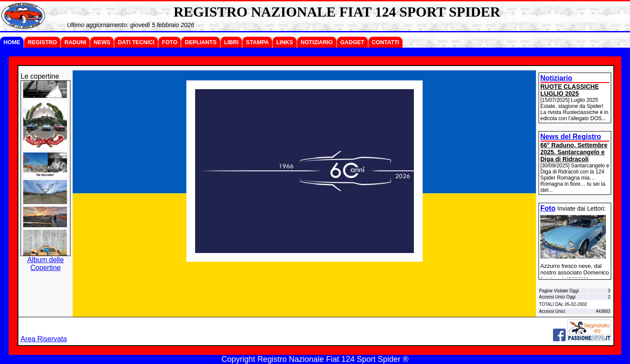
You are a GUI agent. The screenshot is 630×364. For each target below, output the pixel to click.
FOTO (170, 42)
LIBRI (231, 42)
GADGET (352, 42)
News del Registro (571, 137)
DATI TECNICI (136, 42)
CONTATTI (386, 42)
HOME (12, 42)
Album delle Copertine (45, 264)
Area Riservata (44, 339)
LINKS (284, 42)
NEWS (102, 42)
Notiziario (556, 78)
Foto (548, 208)
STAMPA (257, 42)
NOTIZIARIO (317, 42)
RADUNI (75, 42)
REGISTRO (42, 42)
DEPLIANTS (201, 42)
